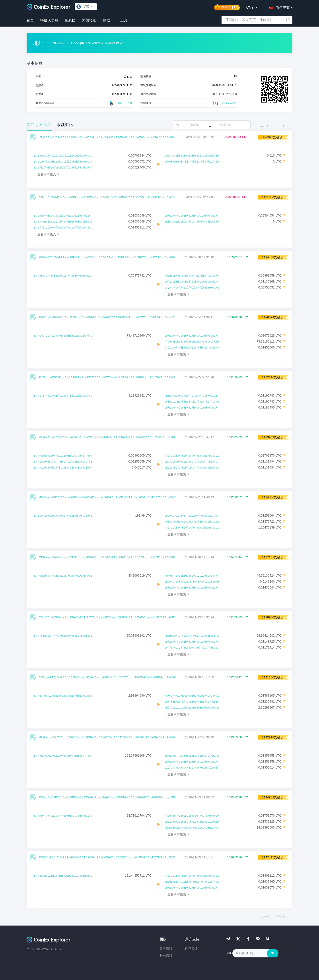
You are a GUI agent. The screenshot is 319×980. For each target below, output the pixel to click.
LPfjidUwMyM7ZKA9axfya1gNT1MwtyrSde (65, 228)
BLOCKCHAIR (120, 103)
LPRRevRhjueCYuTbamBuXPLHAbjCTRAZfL (192, 756)
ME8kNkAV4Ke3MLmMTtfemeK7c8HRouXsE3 (192, 396)
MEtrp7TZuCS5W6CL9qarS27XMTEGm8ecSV (65, 696)
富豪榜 (70, 20)
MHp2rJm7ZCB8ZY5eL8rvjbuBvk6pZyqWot (65, 276)
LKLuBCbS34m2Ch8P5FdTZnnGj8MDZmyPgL (192, 882)
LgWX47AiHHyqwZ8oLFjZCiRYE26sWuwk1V (65, 162)
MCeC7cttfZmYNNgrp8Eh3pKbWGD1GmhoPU (65, 336)
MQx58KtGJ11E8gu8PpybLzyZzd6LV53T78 (192, 576)
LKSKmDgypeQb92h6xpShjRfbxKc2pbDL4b (192, 222)
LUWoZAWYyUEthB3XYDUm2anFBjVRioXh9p (192, 162)
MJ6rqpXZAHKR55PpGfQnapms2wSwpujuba (192, 456)
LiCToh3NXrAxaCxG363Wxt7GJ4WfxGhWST (192, 768)
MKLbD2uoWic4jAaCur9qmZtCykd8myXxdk (192, 828)
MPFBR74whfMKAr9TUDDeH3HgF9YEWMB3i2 (65, 636)
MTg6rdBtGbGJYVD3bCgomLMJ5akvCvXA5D (192, 342)
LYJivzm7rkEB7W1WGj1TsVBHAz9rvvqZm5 (192, 348)
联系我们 (166, 955)
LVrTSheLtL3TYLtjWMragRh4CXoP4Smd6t (192, 648)
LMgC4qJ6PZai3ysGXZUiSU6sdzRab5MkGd (65, 156)
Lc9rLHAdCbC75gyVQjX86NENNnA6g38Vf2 (65, 516)
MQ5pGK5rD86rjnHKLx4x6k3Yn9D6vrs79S (65, 462)
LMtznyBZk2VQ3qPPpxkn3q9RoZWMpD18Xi (65, 222)
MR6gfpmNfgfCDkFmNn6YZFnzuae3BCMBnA (192, 636)
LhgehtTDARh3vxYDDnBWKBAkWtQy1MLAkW (192, 582)
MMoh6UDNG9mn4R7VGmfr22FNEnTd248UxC (192, 276)
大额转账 (89, 20)
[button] (278, 7)
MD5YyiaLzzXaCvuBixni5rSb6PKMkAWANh (192, 708)
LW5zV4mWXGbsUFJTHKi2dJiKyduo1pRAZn (192, 822)
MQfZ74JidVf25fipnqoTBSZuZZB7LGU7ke (65, 396)
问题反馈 (191, 949)
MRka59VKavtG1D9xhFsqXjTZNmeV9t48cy (65, 756)
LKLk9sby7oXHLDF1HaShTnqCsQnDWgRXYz (192, 468)
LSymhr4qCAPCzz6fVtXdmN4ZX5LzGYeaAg (192, 288)
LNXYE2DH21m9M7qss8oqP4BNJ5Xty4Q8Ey (192, 702)
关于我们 (166, 949)
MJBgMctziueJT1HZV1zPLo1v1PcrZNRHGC (65, 876)
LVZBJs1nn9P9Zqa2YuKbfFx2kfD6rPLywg (192, 402)
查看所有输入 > (48, 174)
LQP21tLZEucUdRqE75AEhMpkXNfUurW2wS (192, 282)
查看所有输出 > (178, 294)
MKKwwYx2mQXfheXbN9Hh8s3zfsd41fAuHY (65, 456)
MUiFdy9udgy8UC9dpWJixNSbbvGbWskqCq (192, 522)
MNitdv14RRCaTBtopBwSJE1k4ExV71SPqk (65, 468)
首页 (30, 20)
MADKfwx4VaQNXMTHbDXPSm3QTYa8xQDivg (65, 816)
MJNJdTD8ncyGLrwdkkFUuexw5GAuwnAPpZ (65, 576)
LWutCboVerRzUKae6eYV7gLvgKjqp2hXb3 (192, 462)
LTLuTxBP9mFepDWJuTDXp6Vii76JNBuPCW (65, 168)
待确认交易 (49, 20)
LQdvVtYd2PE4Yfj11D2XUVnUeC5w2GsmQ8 (192, 516)
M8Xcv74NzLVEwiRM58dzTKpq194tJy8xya (192, 696)
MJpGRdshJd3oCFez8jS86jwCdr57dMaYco (192, 816)
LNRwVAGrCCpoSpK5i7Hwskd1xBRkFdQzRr (65, 216)
